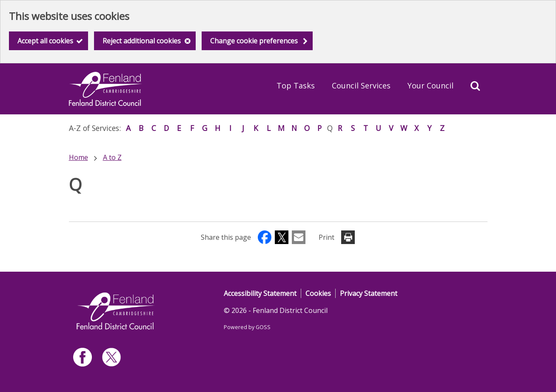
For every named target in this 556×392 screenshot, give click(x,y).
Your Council (431, 85)
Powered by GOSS (247, 327)
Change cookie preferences (254, 41)
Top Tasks (296, 85)
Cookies (318, 293)
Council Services (361, 85)
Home (78, 157)
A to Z (112, 157)
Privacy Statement (369, 293)
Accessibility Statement (260, 293)
